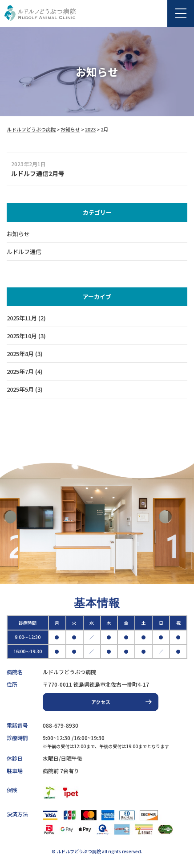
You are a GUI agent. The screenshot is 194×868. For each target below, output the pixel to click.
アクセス (101, 702)
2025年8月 (20, 354)
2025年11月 (22, 318)
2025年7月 (20, 371)
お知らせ (18, 234)
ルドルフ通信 (24, 252)
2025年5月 (20, 389)
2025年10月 (22, 336)
